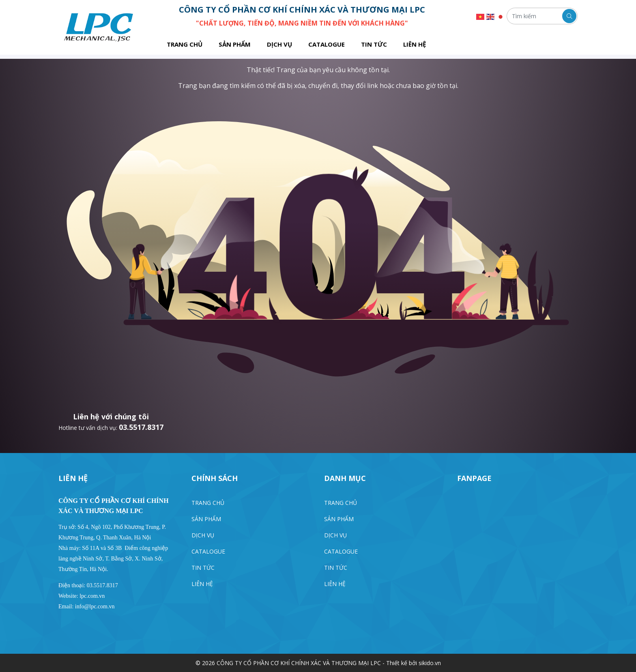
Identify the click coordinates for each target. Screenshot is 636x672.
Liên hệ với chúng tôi (111, 417)
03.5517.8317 (141, 427)
